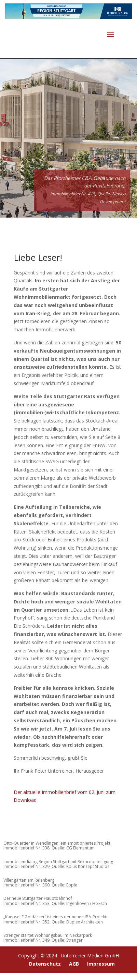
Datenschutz (45, 964)
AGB (74, 964)
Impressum (101, 964)
